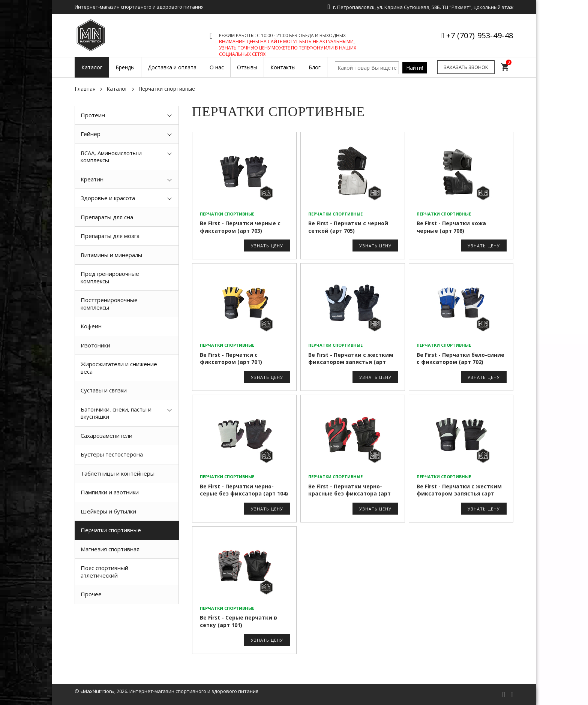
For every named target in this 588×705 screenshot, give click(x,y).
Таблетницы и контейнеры (118, 473)
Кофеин (91, 326)
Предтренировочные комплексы (110, 277)
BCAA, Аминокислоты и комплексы (111, 157)
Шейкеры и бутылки (108, 511)
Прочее (91, 594)
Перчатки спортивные (111, 530)
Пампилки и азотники (110, 492)
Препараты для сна (107, 217)
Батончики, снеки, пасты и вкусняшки (116, 413)
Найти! (415, 68)
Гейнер (91, 134)
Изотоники (95, 345)
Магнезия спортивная (110, 549)
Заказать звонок (466, 67)
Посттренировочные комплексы (109, 304)
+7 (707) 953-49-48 (480, 35)
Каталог (117, 89)
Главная (85, 89)
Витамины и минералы (111, 255)
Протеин (93, 115)
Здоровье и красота (108, 198)
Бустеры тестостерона (112, 454)
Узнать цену (267, 246)
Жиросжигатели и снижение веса (119, 368)
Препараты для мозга (110, 236)
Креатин (92, 179)
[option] (127, 621)
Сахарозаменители (106, 436)
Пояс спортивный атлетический (104, 572)
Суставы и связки (104, 390)
